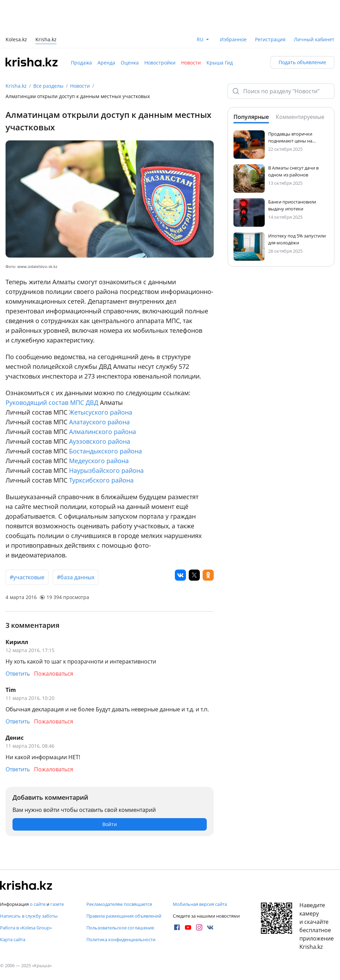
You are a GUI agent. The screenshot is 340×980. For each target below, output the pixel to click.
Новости (191, 63)
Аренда (106, 63)
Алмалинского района (103, 432)
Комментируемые (300, 117)
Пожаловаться (54, 674)
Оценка (130, 63)
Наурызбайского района (106, 470)
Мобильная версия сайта (200, 904)
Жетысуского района (101, 412)
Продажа (81, 63)
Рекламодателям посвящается (119, 904)
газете (57, 904)
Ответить (18, 674)
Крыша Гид (220, 63)
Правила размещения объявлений (124, 916)
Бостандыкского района (105, 451)
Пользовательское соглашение (120, 928)
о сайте (38, 904)
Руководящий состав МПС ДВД (52, 402)
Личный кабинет (314, 39)
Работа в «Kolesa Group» (26, 928)
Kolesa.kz (16, 40)
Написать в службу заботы (29, 916)
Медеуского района (99, 461)
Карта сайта (13, 939)
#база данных (76, 577)
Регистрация (270, 39)
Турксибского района (101, 480)
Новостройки (160, 63)
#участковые (27, 577)
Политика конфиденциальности (121, 939)
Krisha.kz (16, 86)
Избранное (233, 39)
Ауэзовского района (100, 441)
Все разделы (48, 86)
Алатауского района (99, 422)
